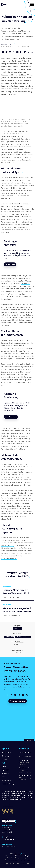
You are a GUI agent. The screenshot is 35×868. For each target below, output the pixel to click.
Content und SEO (27, 770)
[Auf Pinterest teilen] (21, 52)
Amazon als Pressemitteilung (23, 323)
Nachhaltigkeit (7, 756)
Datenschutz (6, 774)
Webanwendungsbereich (19, 540)
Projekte (4, 760)
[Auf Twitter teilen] (10, 52)
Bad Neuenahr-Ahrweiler (12, 860)
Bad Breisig (10, 858)
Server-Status (6, 781)
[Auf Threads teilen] (6, 52)
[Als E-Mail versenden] (32, 52)
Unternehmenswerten (9, 559)
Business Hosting (8, 546)
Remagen (18, 858)
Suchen (4, 777)
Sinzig (24, 858)
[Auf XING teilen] (29, 52)
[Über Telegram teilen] (17, 52)
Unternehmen (11, 417)
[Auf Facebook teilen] (3, 52)
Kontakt (4, 767)
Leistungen (10, 264)
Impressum (5, 770)
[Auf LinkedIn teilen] (25, 52)
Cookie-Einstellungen (9, 784)
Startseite (4, 44)
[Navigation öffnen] (32, 5)
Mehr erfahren (8, 805)
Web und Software (27, 755)
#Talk (12, 44)
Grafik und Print (27, 763)
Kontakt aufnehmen (18, 701)
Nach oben (29, 741)
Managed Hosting (27, 778)
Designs (10, 543)
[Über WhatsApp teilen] (14, 52)
